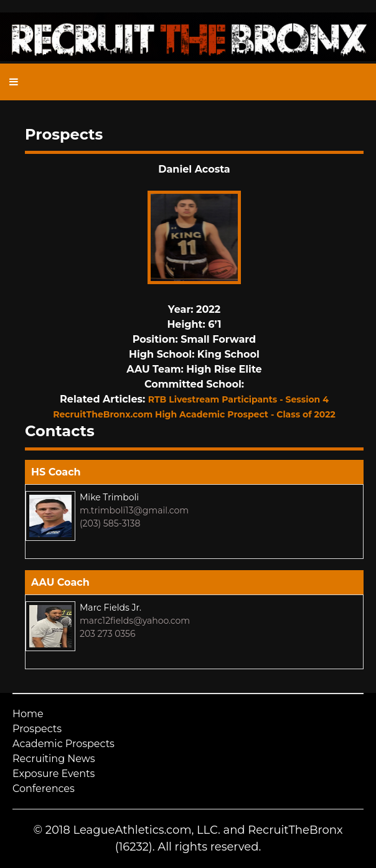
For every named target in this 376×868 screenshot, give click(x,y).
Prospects (37, 729)
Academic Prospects (63, 744)
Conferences (44, 789)
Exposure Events (54, 774)
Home (28, 714)
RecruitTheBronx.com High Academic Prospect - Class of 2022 (194, 414)
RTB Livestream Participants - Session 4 (238, 399)
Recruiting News (54, 759)
